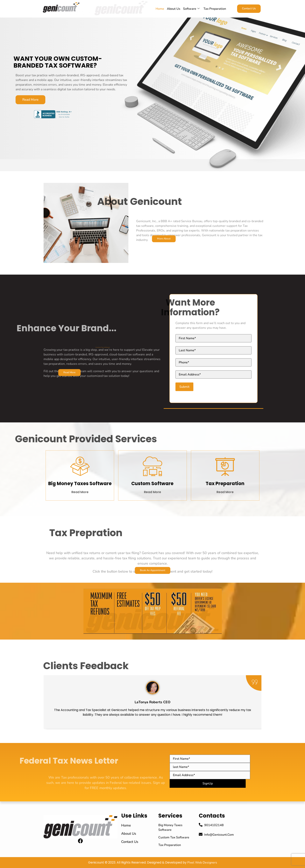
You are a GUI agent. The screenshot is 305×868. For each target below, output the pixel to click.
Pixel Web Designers (202, 863)
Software (191, 9)
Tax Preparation (215, 9)
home (160, 9)
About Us (174, 9)
